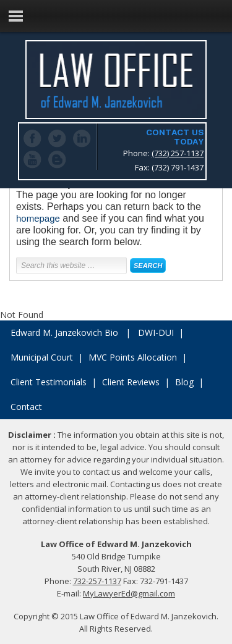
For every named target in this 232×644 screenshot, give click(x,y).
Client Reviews (131, 382)
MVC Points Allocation (133, 357)
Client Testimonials (49, 382)
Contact (26, 407)
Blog (184, 382)
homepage (38, 218)
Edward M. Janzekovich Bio (64, 332)
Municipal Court (42, 357)
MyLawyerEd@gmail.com (129, 593)
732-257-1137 (97, 581)
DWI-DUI (156, 332)
